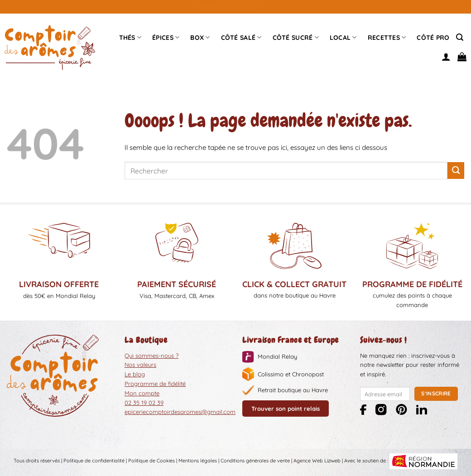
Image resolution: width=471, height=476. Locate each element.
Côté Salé (241, 37)
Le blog (135, 374)
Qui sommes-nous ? (151, 356)
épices (166, 37)
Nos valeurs (140, 365)
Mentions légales (198, 461)
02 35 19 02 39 (144, 403)
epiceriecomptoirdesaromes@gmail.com (180, 412)
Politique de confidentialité (94, 461)
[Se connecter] (446, 57)
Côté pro (433, 38)
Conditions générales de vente (255, 461)
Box (200, 37)
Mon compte (142, 393)
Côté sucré (296, 37)
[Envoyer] (456, 171)
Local (343, 37)
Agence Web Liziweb (317, 461)
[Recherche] (460, 37)
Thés (130, 37)
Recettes (387, 37)
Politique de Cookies (151, 461)
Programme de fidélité (155, 384)
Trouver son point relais (286, 409)
